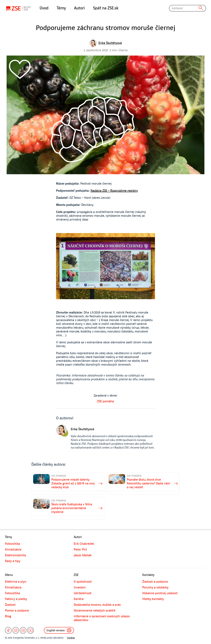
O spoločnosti (83, 582)
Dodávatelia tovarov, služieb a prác (97, 605)
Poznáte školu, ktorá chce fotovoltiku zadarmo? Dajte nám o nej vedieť (148, 483)
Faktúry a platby (16, 599)
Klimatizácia (13, 587)
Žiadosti (10, 605)
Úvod (44, 8)
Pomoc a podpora (17, 611)
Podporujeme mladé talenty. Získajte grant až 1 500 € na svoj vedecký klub (73, 483)
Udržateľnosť (83, 593)
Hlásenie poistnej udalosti (160, 593)
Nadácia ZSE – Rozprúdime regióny (114, 191)
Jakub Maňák (83, 555)
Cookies (71, 638)
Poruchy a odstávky (155, 587)
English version (59, 630)
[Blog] (19, 8)
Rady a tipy (13, 561)
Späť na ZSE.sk (106, 8)
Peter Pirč (80, 550)
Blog (8, 616)
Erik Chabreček (84, 544)
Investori (80, 587)
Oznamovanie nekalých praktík (95, 611)
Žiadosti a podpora (155, 582)
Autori (79, 8)
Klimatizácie (13, 550)
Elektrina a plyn (16, 582)
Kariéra (79, 599)
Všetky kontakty (153, 599)
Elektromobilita (15, 555)
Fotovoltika (12, 544)
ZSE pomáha (105, 401)
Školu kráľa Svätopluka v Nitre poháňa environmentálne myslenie (72, 508)
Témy (61, 8)
